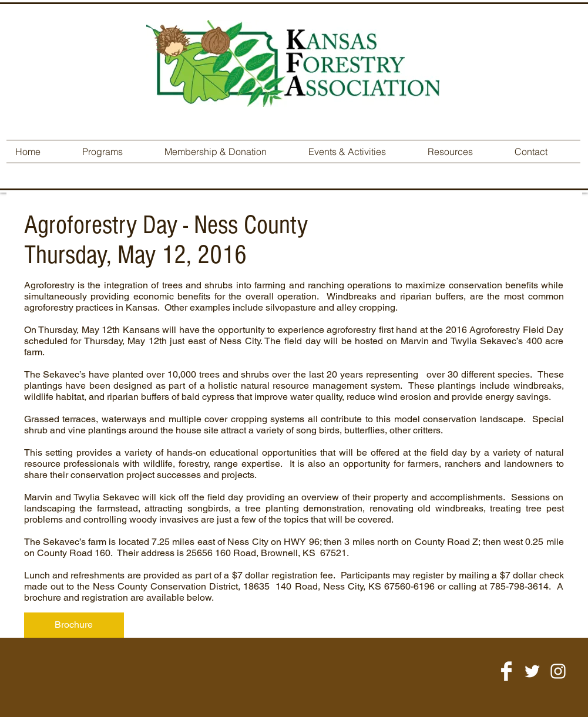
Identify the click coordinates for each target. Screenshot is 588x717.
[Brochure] (74, 625)
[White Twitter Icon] (532, 671)
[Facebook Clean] (506, 671)
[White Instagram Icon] (558, 671)
